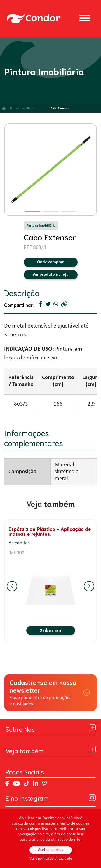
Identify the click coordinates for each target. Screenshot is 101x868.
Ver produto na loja (50, 275)
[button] (32, 212)
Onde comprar (50, 262)
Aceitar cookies (51, 850)
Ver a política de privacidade (51, 859)
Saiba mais (51, 630)
